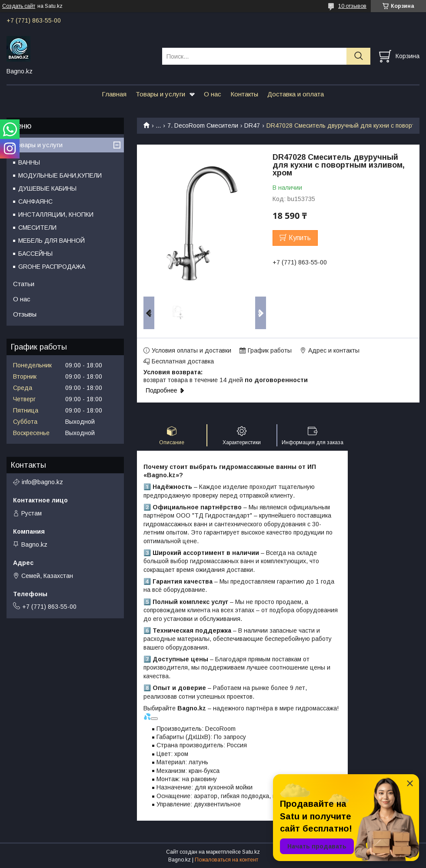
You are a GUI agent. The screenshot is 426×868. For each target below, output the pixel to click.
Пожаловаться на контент (226, 860)
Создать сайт (19, 6)
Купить (300, 238)
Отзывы (25, 314)
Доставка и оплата (296, 94)
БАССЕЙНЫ (35, 254)
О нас (213, 94)
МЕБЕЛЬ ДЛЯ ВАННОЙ (52, 241)
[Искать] (358, 56)
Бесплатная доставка (183, 361)
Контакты (244, 94)
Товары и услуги (160, 94)
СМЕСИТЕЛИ (37, 228)
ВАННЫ (29, 162)
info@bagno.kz (42, 482)
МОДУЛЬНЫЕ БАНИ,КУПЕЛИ (60, 175)
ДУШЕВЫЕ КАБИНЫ (47, 188)
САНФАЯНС (35, 201)
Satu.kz (251, 852)
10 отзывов (352, 6)
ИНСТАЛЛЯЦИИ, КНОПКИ (56, 215)
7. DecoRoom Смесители (203, 125)
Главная (114, 94)
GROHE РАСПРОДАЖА (52, 267)
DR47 (252, 125)
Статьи (24, 284)
